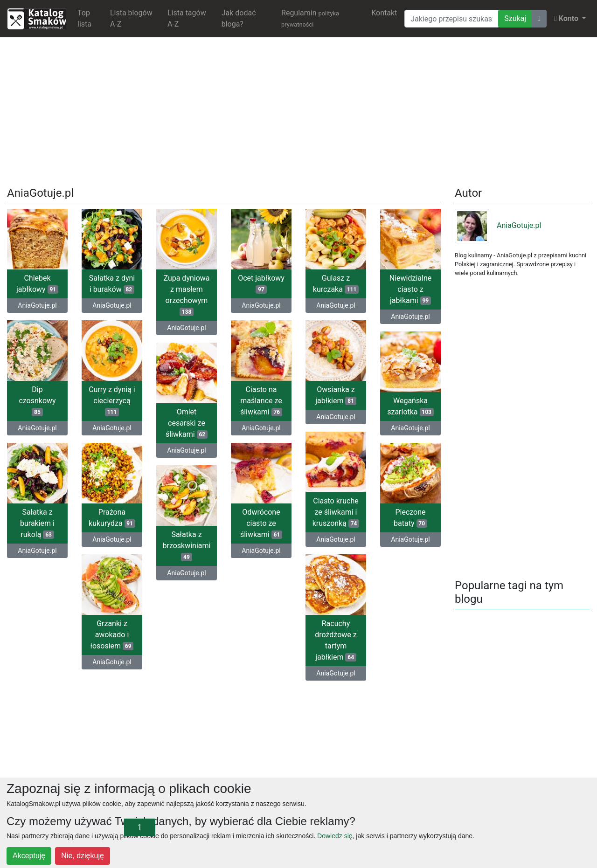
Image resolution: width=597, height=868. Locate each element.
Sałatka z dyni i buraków (112, 284)
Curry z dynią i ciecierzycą (112, 401)
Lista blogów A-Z (131, 18)
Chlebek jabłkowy (37, 284)
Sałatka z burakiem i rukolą (37, 523)
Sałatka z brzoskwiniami (186, 546)
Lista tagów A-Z (187, 18)
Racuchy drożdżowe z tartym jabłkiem (336, 640)
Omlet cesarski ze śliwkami (187, 423)
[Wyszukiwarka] (451, 19)
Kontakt (384, 13)
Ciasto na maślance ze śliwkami (261, 401)
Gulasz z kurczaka (336, 284)
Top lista (84, 18)
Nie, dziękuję (83, 856)
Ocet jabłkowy (261, 284)
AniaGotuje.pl (37, 305)
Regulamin (310, 18)
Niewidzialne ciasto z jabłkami (410, 289)
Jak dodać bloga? (239, 18)
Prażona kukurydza (112, 518)
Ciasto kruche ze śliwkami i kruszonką (336, 512)
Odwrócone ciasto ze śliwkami (261, 523)
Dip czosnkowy (37, 401)
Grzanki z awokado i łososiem (112, 635)
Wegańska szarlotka (410, 406)
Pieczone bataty (410, 518)
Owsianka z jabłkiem (336, 395)
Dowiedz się (335, 836)
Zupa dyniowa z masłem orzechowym (186, 295)
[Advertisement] (298, 110)
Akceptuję (29, 856)
